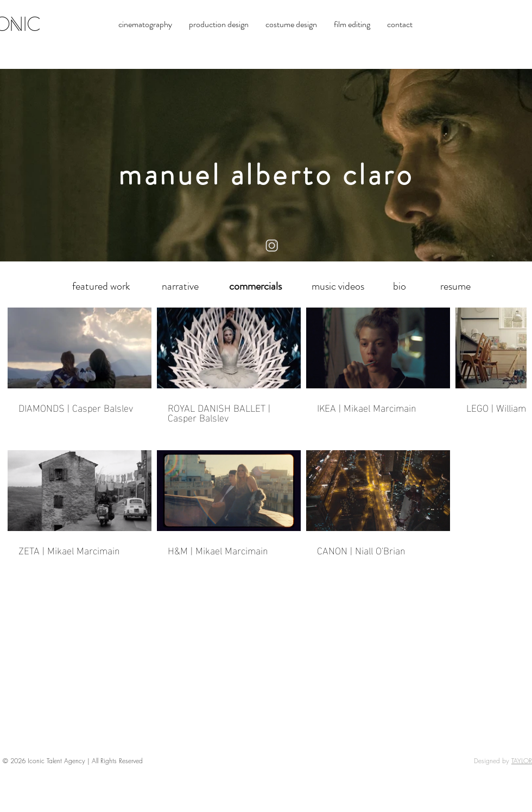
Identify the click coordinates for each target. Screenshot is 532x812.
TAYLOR (522, 761)
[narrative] (180, 286)
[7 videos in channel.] (266, 436)
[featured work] (101, 286)
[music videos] (338, 286)
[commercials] (255, 286)
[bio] (400, 286)
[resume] (455, 286)
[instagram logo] (272, 246)
